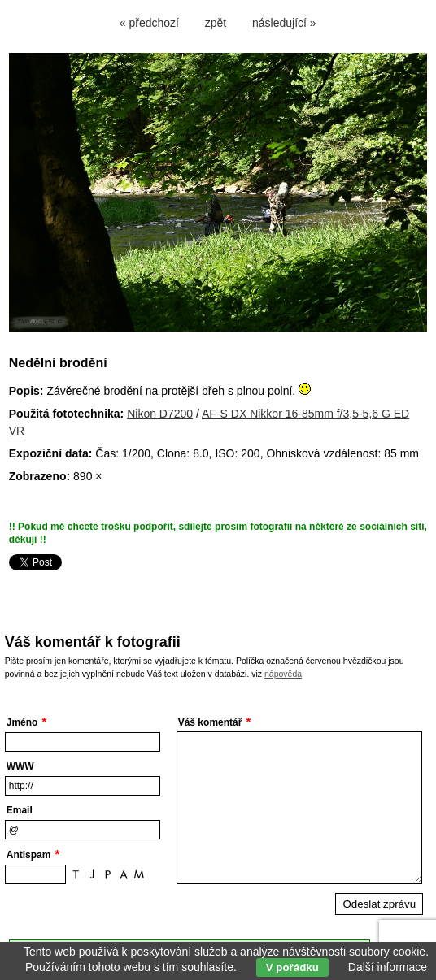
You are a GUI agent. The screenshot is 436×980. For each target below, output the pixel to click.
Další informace (388, 967)
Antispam (29, 855)
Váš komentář (210, 722)
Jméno (22, 722)
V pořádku (292, 967)
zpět (216, 23)
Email (20, 810)
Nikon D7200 (160, 414)
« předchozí (149, 23)
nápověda (283, 674)
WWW (20, 766)
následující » (284, 23)
